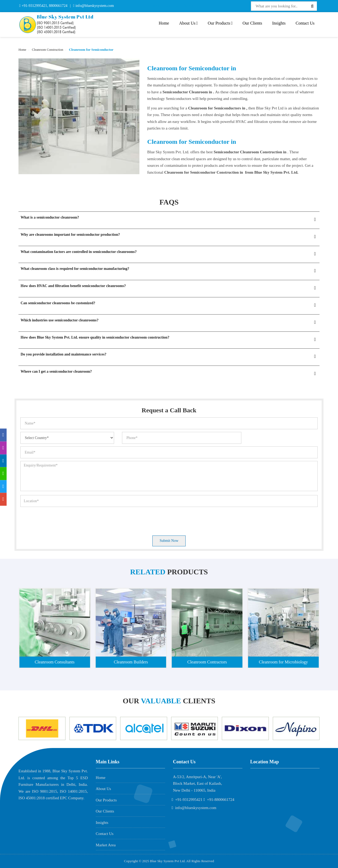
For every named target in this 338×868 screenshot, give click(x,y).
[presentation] (60, 520)
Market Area (106, 845)
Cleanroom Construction (47, 50)
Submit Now (169, 541)
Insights (279, 23)
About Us (188, 23)
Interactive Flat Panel (170, 6)
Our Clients (252, 23)
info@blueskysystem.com (94, 6)
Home (164, 23)
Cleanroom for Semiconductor (91, 50)
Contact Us (305, 23)
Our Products (220, 23)
